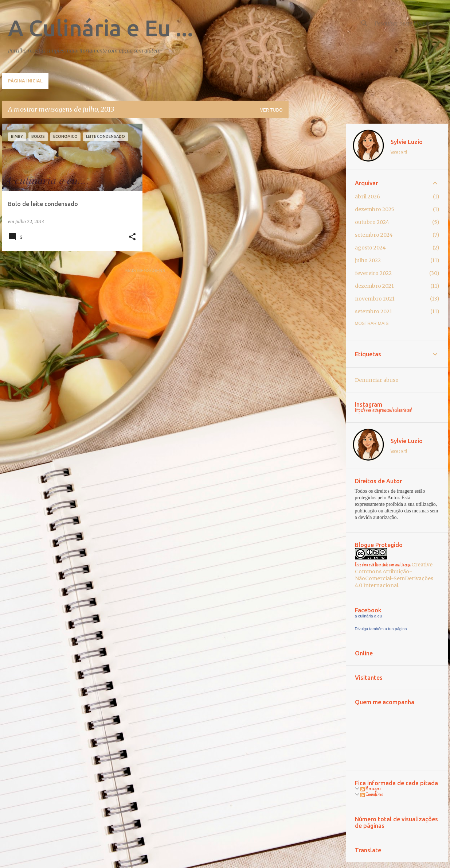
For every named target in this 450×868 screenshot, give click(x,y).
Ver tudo (271, 110)
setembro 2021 (373, 311)
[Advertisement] (317, 233)
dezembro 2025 (375, 209)
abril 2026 (367, 197)
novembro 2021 (375, 299)
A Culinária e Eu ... (101, 28)
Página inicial (25, 81)
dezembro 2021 (374, 286)
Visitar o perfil (399, 152)
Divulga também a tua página (381, 629)
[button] (132, 237)
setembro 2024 (374, 235)
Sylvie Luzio (407, 142)
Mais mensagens (145, 271)
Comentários (372, 795)
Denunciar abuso (377, 380)
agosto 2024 (370, 248)
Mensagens (371, 789)
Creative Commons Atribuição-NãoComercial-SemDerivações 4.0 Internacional (394, 575)
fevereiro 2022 (373, 273)
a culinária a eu (369, 616)
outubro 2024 (372, 222)
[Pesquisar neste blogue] (410, 23)
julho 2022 (368, 260)
